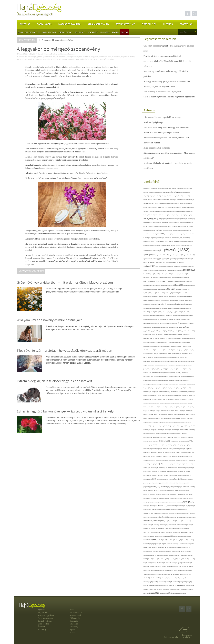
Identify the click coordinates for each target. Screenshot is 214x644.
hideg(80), (160, 346)
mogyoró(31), (184, 437)
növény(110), (184, 452)
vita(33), (166, 586)
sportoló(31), (147, 506)
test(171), (187, 548)
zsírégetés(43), (177, 593)
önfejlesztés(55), (191, 468)
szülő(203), (147, 532)
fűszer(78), (187, 312)
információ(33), (154, 361)
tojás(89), (159, 555)
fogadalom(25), (188, 301)
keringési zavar (73, 57)
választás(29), (147, 570)
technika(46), (147, 544)
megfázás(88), (176, 426)
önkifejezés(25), (156, 471)
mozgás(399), (165, 441)
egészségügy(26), (157, 259)
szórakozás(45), (169, 528)
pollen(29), (190, 479)
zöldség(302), (154, 593)
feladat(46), (155, 293)
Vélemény (105, 32)
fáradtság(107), (163, 289)
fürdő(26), (181, 312)
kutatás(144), (190, 407)
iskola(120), (151, 365)
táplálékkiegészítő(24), (186, 536)
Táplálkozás (44, 24)
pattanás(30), (160, 479)
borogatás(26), (165, 223)
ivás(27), (170, 365)
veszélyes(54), (177, 582)
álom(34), (151, 200)
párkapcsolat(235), (150, 479)
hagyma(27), (167, 335)
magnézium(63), (176, 418)
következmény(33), (155, 403)
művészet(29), (161, 445)
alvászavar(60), (166, 200)
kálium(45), (188, 369)
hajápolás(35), (186, 335)
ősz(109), (175, 471)
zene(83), (146, 593)
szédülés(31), (178, 513)
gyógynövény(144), (173, 327)
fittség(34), (172, 301)
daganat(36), (154, 238)
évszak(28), (158, 285)
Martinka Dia (49, 54)
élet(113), (176, 263)
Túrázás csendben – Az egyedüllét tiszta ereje (162, 117)
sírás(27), (190, 498)
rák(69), (146, 490)
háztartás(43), (186, 342)
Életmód (168, 24)
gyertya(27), (191, 323)
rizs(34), (180, 494)
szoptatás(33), (161, 528)
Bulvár (124, 32)
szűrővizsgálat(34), (156, 532)
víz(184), (154, 589)
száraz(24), (172, 513)
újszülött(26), (147, 567)
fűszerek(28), (147, 316)
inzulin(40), (181, 361)
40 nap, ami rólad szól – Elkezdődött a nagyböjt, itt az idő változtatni (167, 64)
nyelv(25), (154, 456)
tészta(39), (169, 551)
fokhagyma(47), (189, 304)
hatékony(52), (153, 342)
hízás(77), (180, 346)
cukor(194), (161, 234)
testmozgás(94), (148, 551)
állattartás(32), (158, 196)
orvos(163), (160, 464)
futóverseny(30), (166, 312)
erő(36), (170, 274)
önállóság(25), (147, 468)
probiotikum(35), (164, 483)
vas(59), (176, 570)
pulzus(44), (192, 487)
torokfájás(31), (171, 555)
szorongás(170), (178, 528)
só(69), (151, 502)
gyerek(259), (185, 319)
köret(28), (154, 399)
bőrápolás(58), (183, 223)
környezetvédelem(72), (182, 399)
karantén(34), (166, 377)
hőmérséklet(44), (178, 350)
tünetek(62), (162, 563)
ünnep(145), (178, 567)
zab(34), (172, 589)
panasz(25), (161, 475)
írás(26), (146, 365)
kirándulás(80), (191, 384)
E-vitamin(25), (154, 245)
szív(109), (157, 525)
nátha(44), (183, 449)
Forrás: (57, 54)
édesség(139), (188, 245)
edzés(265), (148, 251)
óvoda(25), (183, 464)
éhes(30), (186, 259)
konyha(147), (154, 396)
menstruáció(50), (184, 430)
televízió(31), (176, 544)
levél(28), (176, 415)
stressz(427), (161, 505)
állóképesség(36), (174, 196)
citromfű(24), (152, 230)
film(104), (158, 301)
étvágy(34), (190, 282)
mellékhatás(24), (161, 430)
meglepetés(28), (184, 426)
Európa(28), (146, 285)
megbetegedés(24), (156, 426)
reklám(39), (153, 494)
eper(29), (154, 274)
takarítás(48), (170, 532)
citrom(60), (146, 230)
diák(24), (153, 242)
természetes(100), (172, 548)
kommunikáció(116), (165, 392)
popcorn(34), (147, 483)
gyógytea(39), (147, 331)
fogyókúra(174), (180, 304)
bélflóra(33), (159, 215)
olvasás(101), (191, 460)
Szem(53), (192, 513)
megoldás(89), (192, 426)
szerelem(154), (191, 517)
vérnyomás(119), (175, 578)
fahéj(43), (170, 285)
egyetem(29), (173, 259)
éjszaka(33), (147, 263)
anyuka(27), (172, 204)
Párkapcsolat (65, 32)
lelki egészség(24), (163, 415)
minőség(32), (156, 437)
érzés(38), (175, 278)
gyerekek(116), (148, 323)
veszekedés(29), (162, 582)
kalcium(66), (182, 369)
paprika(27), (167, 475)
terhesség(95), (148, 548)
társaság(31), (179, 540)
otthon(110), (177, 464)
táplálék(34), (177, 536)
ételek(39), (153, 282)
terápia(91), (191, 544)
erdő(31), (158, 274)
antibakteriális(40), (182, 200)
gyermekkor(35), (184, 323)
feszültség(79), (188, 297)
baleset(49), (172, 211)
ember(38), (164, 270)
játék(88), (152, 369)
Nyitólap (25, 24)
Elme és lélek (149, 24)
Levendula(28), (182, 415)
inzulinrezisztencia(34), (189, 361)
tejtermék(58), (158, 544)
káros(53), (172, 377)
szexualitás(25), (174, 521)
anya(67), (157, 204)
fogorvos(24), (154, 304)
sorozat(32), (156, 502)
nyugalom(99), (168, 456)
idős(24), (191, 354)
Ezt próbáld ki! (32, 32)
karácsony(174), (149, 376)
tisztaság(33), (147, 555)
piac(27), (171, 479)
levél (109, 57)
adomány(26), (163, 188)
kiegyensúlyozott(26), (156, 384)
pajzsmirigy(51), (148, 475)
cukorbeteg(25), (169, 234)
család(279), (160, 230)
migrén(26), (184, 433)
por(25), (152, 483)
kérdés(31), (159, 380)
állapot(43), (146, 196)
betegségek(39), (163, 219)
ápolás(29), (183, 204)
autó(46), (184, 207)
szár (77, 59)
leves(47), (188, 415)
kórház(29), (165, 396)
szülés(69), (186, 528)
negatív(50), (189, 449)
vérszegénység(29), (148, 582)
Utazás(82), (159, 567)
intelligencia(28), (167, 361)
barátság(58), (147, 215)
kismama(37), (162, 388)
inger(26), (161, 361)
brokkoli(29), (190, 223)
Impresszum (187, 635)
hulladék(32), (191, 350)
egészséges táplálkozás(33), (177, 255)
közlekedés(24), (170, 403)
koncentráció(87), (175, 392)
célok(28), (175, 226)
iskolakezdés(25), (159, 365)
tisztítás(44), (154, 555)
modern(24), (171, 437)
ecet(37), (169, 245)
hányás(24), (171, 339)
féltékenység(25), (148, 297)
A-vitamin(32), (147, 188)
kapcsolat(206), (177, 373)
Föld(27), (188, 308)
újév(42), (180, 563)
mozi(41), (182, 441)
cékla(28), (166, 226)
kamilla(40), (161, 373)
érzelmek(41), (157, 278)
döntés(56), (185, 242)
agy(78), (174, 188)
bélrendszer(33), (166, 215)
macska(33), (151, 418)
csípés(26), (175, 230)
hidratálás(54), (167, 346)
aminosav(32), (173, 200)
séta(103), (180, 498)
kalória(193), (148, 373)
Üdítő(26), (165, 567)
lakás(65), (164, 411)
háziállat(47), (172, 342)
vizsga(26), (160, 589)
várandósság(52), (169, 570)
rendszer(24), (167, 494)
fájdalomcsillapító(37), (190, 285)
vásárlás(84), (182, 571)
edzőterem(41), (156, 251)
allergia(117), (165, 196)
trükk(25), (146, 559)
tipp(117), (184, 551)
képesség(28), (153, 380)
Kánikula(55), (168, 373)
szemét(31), (156, 517)
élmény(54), (147, 270)
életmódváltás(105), (162, 266)
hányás (55, 57)
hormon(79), (152, 350)
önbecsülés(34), (155, 468)
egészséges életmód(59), (163, 255)
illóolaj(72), (151, 358)
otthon (64, 59)
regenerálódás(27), (180, 490)
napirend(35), (186, 445)
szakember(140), (149, 513)
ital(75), (166, 365)
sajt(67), (151, 498)
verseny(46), (183, 578)
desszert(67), (187, 238)
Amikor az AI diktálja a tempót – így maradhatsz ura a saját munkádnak (168, 166)
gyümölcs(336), (150, 334)
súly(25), (188, 506)
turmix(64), (192, 559)
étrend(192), (172, 281)
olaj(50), (164, 460)
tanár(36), (191, 532)
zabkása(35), (177, 589)
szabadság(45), (177, 509)
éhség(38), (191, 259)
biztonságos (32, 57)
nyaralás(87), (147, 456)
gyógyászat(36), (148, 327)
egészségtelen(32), (148, 259)
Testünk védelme (125, 24)
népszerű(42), (154, 452)
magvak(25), (184, 418)
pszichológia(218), (167, 487)
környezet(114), (161, 399)
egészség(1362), (175, 250)
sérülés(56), (174, 498)
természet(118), (162, 548)
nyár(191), (192, 452)
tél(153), (165, 544)
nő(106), (174, 452)
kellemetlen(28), (190, 377)
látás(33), (169, 411)
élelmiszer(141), (161, 263)
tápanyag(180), (169, 536)
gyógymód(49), (163, 327)
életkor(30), (182, 263)
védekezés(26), (147, 574)
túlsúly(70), (182, 559)
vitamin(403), (181, 585)
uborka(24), (175, 563)
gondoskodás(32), (164, 320)
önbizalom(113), (163, 468)
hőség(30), (185, 350)
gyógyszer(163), (184, 327)
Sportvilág (186, 24)
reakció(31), (151, 490)
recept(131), (158, 490)
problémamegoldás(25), (184, 483)
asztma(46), (179, 207)
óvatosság (71, 59)
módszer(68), (177, 437)
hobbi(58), (185, 346)
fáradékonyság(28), (148, 289)
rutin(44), (146, 498)
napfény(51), (180, 445)
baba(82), (152, 211)
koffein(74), (188, 388)
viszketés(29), (161, 586)
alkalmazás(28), (167, 192)
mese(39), (174, 433)
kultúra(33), (183, 407)
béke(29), (153, 215)
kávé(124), (178, 377)
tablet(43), (163, 532)
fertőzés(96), (181, 297)
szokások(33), (147, 528)
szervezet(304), (159, 521)
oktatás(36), (159, 460)
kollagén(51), (155, 392)
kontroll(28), (146, 396)
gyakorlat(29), (172, 320)
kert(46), (171, 380)
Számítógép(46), (165, 513)
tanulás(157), (152, 536)
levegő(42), (171, 415)
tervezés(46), (181, 548)
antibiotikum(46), (190, 200)
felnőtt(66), (176, 293)
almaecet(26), (187, 196)
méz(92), (179, 433)
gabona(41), (153, 316)
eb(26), (159, 245)
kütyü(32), (158, 411)
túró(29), (146, 563)
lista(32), (193, 415)
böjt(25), (171, 223)
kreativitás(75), (164, 407)
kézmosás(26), (147, 384)
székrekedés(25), (186, 513)
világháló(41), (184, 582)
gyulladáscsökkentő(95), (189, 331)
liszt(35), (146, 418)
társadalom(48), (172, 540)
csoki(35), (181, 230)
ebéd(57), (164, 245)
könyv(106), (192, 396)
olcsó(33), (178, 460)
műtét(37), (155, 445)
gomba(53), (190, 316)
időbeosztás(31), (178, 354)
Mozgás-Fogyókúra (69, 24)
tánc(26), (146, 536)
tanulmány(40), (160, 536)
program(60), (147, 487)
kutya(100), (147, 411)
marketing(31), (174, 422)
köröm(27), (190, 399)
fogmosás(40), (147, 304)
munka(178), (189, 441)
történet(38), (184, 555)
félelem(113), (162, 293)
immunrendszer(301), (181, 357)
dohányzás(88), (178, 242)
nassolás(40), (177, 449)
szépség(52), (173, 517)
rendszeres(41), (174, 494)
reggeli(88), (147, 494)
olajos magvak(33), (171, 460)
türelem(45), (169, 563)
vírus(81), (146, 586)
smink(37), (146, 502)
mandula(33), (167, 422)
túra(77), (187, 559)
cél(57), (170, 226)
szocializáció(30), (173, 525)
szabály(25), (184, 509)
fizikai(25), (178, 301)
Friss (20, 32)
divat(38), (171, 242)
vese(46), (156, 582)
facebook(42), (164, 285)
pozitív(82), (157, 483)
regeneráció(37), (171, 490)
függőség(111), (174, 312)
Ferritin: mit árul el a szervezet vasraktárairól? (162, 56)
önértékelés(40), (182, 468)
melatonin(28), (147, 430)
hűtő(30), (156, 354)
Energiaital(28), (147, 274)
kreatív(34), (157, 407)
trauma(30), (190, 555)
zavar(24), (191, 589)
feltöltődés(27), (156, 297)
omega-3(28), (147, 464)
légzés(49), (183, 411)
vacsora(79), (185, 567)
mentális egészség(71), (150, 433)
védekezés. (94, 59)
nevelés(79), (161, 452)
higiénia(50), (174, 346)
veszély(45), (170, 582)
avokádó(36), (190, 207)
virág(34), (190, 582)
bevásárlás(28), (171, 219)
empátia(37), (180, 270)
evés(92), (152, 285)
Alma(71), (181, 196)
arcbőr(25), (150, 207)
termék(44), (155, 548)
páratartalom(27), (187, 475)
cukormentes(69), (190, 234)
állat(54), (152, 196)
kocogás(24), (182, 388)
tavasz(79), (186, 540)
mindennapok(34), (148, 437)
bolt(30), (155, 223)
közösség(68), (178, 403)
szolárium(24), (154, 528)
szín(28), (146, 525)
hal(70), (153, 339)
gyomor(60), (162, 331)
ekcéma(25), (153, 263)
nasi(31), (171, 449)
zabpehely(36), (185, 589)
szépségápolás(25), (182, 517)
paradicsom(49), (178, 475)
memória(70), (169, 430)
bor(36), (159, 223)
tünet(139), (156, 563)
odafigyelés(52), (188, 456)
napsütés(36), (154, 449)
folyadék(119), (148, 308)
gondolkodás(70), (155, 320)
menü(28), (159, 433)
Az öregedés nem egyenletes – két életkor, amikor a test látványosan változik (166, 140)
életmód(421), (150, 266)
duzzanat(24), (147, 245)
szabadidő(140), (168, 509)
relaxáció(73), (160, 494)
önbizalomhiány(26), (173, 468)
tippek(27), (189, 551)
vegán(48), (161, 574)
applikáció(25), (189, 204)
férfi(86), (166, 297)
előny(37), (152, 270)
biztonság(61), (191, 219)
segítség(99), (163, 498)
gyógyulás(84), (155, 331)
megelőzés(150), (166, 426)
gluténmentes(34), (183, 316)
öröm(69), (170, 471)
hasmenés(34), (185, 339)
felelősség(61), (169, 293)
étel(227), (147, 281)
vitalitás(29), (172, 586)
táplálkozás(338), (151, 540)
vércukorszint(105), (156, 578)
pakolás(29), (155, 475)
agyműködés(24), (181, 188)
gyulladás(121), (177, 331)
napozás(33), (147, 449)
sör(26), (161, 502)
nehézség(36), (147, 452)
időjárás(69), (185, 354)
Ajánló (115, 32)
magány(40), (157, 418)
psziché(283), (156, 487)
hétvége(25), (154, 346)
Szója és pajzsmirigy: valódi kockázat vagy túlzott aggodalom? (169, 97)
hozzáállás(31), (170, 350)
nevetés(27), (168, 452)
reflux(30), (164, 490)
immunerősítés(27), (158, 358)
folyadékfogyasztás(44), (168, 308)
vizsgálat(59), (166, 589)
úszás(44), (153, 567)
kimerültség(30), (183, 384)
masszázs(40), (181, 422)
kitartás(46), (169, 388)
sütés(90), (155, 510)
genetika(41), (169, 316)
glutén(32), (175, 316)
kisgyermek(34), (155, 388)
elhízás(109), (185, 266)
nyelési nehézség (50, 59)
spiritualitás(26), (173, 502)
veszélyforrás (104, 59)
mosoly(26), (146, 441)
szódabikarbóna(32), (182, 525)
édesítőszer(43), (180, 245)
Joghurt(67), (163, 369)
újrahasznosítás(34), (187, 563)
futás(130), (159, 312)
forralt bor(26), (183, 308)
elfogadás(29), (177, 266)
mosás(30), (190, 437)
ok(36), (145, 460)
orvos (59, 59)
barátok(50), (189, 211)
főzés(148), (147, 312)
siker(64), (185, 498)
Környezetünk (49, 32)
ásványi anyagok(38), (170, 207)
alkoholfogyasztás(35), (185, 192)
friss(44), (153, 312)
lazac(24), (177, 411)
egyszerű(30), (180, 259)
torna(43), (165, 555)
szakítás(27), (157, 513)
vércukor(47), (147, 578)
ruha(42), (191, 494)
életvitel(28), (170, 266)
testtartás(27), (163, 551)
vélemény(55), (183, 574)
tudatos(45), (157, 559)
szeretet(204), (148, 521)
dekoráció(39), (161, 238)
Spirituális (80, 32)
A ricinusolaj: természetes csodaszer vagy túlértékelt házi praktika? (167, 74)
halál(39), (157, 339)
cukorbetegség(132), (179, 234)
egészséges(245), (150, 255)
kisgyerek (95, 57)
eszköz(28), (187, 278)
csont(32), (146, 234)
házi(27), (166, 342)
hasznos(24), (192, 339)
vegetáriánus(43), (168, 574)
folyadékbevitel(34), (157, 308)
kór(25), (160, 396)
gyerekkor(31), (156, 323)
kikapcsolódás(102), (173, 384)
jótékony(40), (170, 369)
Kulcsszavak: (22, 57)
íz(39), (174, 365)
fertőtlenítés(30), (173, 297)
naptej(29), (160, 449)
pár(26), (172, 475)
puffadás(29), (186, 487)
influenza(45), (147, 361)
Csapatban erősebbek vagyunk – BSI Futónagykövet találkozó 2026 (169, 48)
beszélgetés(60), (182, 215)
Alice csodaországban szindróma (157, 148)
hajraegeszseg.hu (171, 637)
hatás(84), (146, 342)
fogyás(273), (162, 304)
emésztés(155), (172, 270)
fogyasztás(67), (171, 304)
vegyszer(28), (176, 574)
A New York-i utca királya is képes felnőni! (161, 133)
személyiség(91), (148, 517)
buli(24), (146, 226)
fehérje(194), (172, 289)
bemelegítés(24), (174, 215)
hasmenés (63, 57)
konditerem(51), (184, 392)
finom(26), (164, 301)
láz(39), (173, 411)
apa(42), (178, 204)
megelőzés (125, 57)
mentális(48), (192, 430)
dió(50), (167, 242)
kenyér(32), (146, 380)
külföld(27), (153, 411)
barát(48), (184, 211)
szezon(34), (181, 521)
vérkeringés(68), (166, 578)
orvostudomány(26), (168, 464)
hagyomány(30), (174, 335)
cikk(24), (187, 226)
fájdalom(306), (179, 285)
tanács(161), (185, 532)
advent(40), (169, 188)
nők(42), (178, 452)
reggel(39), (187, 490)
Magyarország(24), (148, 422)
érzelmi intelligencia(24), (166, 278)
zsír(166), (170, 593)
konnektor (103, 57)
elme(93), (191, 266)
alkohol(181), (175, 192)
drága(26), (191, 242)
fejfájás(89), (179, 289)
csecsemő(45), (169, 230)
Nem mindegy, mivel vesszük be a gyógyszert (162, 92)
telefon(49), (170, 544)
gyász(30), (178, 320)
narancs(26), (166, 449)
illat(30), (146, 358)
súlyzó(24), (193, 506)
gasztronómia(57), (161, 316)
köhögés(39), (185, 396)
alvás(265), (157, 200)
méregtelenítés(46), (166, 433)
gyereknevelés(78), (165, 323)
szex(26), (168, 521)
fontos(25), (177, 308)
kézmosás (86, 57)
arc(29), (146, 207)
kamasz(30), (155, 373)
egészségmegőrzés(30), (189, 255)
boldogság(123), (148, 223)
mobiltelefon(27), (163, 437)
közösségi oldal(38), (149, 407)
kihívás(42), (164, 384)
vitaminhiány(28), (190, 586)
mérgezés (21, 59)
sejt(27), (169, 498)
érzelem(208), (148, 278)
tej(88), (152, 544)
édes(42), (173, 245)
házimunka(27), (179, 342)
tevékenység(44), (176, 551)
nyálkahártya (38, 59)
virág (112, 59)
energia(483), (189, 270)
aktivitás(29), (152, 192)
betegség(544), (151, 218)
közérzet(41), (163, 403)
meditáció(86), (147, 426)
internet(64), (174, 361)
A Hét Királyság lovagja (153, 122)
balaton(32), (166, 211)
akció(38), (146, 192)
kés (81, 57)
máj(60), (161, 422)
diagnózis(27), (147, 242)
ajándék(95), (189, 188)
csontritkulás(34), (153, 234)
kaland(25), (176, 369)
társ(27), (165, 540)
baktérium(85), (159, 211)
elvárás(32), (158, 270)
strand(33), (153, 506)
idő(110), (171, 354)
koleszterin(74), (148, 392)
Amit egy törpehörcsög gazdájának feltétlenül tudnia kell (167, 81)
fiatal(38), (146, 301)
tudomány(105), (174, 559)
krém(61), (170, 407)
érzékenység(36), (184, 274)
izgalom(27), (179, 365)
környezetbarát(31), (171, 399)
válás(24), (191, 567)
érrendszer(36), (176, 274)
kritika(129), (176, 407)
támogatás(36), (177, 532)
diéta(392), (160, 241)
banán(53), (178, 211)
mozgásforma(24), (175, 441)
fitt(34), (168, 301)
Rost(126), (186, 494)
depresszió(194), (178, 238)
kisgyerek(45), (147, 388)
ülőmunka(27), (171, 567)
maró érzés (116, 57)
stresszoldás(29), (181, 506)
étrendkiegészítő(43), (182, 282)
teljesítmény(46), (184, 544)
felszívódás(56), (183, 293)
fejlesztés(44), (186, 289)
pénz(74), (166, 479)
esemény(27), (181, 278)
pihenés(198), (178, 479)
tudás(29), (151, 559)
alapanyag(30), (159, 192)
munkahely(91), (148, 445)
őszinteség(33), (182, 471)
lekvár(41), (146, 415)
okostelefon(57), (151, 460)
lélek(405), (154, 414)
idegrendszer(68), (163, 354)
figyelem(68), (152, 301)
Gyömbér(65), (169, 331)
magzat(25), (156, 422)
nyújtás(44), (181, 456)
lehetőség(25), (189, 411)
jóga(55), (157, 369)
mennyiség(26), (176, 430)
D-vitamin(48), (147, 238)
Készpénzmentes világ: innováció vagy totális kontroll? (166, 127)
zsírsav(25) (184, 593)
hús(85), (146, 354)
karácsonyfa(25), (158, 377)
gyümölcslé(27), (160, 335)
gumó (40, 57)
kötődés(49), (147, 403)
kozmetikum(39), (178, 396)
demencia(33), (168, 238)
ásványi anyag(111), (159, 207)
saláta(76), (156, 498)
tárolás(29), (160, 540)
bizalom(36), (184, 219)
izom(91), (185, 365)
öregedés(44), (163, 471)
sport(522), (189, 502)
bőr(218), (176, 223)
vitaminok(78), (147, 589)
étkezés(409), (162, 281)
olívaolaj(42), (184, 460)
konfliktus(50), (192, 392)
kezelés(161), (185, 380)
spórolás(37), (180, 502)
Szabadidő (93, 32)
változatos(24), (161, 570)
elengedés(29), (170, 263)
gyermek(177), (175, 323)
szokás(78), (190, 525)
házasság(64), (160, 342)
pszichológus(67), (178, 487)
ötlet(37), (188, 471)
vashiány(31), (189, 570)
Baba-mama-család (98, 24)
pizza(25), (185, 479)
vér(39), (189, 574)
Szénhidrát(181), (165, 517)
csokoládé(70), (187, 230)
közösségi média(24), (187, 403)
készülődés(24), (177, 380)
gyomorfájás (47, 57)
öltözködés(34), (189, 464)
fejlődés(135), (148, 293)
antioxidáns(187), (149, 204)
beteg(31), (189, 215)
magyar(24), (190, 418)
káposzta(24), (185, 373)
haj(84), (181, 335)
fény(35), (162, 297)
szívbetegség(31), (164, 525)
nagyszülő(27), (168, 445)
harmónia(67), (178, 339)
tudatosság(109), (165, 559)
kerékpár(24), (165, 380)
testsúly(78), (156, 551)
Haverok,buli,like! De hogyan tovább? (159, 87)
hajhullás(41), (147, 339)
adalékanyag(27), (155, 188)
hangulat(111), (164, 339)
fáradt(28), (156, 289)
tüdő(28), (150, 563)
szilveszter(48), (187, 521)
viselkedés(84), (153, 586)
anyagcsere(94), (165, 204)
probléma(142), (173, 483)
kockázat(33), (175, 388)
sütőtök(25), (160, 509)
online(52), (153, 464)
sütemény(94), (148, 509)
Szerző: (41, 54)
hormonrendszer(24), (161, 350)
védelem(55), (155, 574)
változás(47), (154, 570)
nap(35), (174, 445)
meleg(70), (154, 430)
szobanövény (85, 59)
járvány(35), (147, 369)
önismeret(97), (148, 471)
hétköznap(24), (147, 346)
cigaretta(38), (181, 226)
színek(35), (151, 525)
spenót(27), (166, 502)
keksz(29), (184, 377)
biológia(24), (178, 219)
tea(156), (191, 540)
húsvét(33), (151, 354)
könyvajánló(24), (148, 399)
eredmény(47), (164, 274)
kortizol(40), (170, 396)
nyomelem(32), (160, 456)
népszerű (29, 59)
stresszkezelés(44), (172, 506)
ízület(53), (190, 365)
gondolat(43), (147, 320)
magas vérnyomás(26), (166, 418)
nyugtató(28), (175, 456)
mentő (132, 57)
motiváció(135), (154, 441)
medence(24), (188, 422)
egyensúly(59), (166, 259)
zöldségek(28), (163, 593)
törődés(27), (178, 555)
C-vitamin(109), (159, 226)
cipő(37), (191, 226)
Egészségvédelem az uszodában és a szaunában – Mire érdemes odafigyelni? (169, 155)
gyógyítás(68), (155, 327)
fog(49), (183, 301)
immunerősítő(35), (168, 358)
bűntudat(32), (151, 226)
